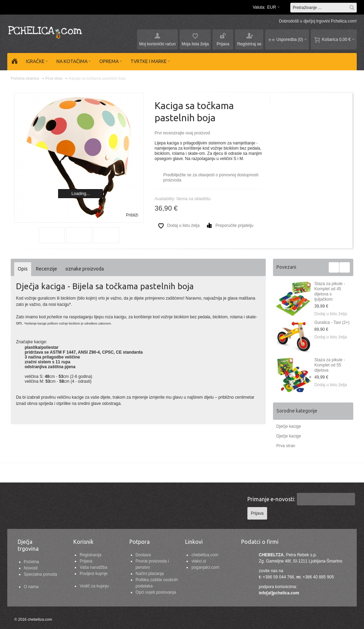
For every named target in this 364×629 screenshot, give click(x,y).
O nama (31, 587)
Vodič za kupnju (94, 586)
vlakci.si (199, 561)
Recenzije (47, 269)
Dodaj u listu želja (331, 314)
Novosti (31, 568)
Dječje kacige (289, 426)
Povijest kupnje (94, 574)
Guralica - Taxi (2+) (332, 322)
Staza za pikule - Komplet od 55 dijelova (330, 365)
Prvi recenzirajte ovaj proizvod (182, 133)
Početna (31, 562)
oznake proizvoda (85, 269)
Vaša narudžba (93, 567)
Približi (132, 215)
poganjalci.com (205, 567)
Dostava (143, 555)
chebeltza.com (205, 555)
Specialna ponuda (40, 574)
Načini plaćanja (150, 574)
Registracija (90, 555)
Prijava (86, 561)
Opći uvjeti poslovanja (156, 592)
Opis (23, 269)
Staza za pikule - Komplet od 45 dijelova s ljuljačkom (330, 291)
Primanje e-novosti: (271, 499)
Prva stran (286, 446)
